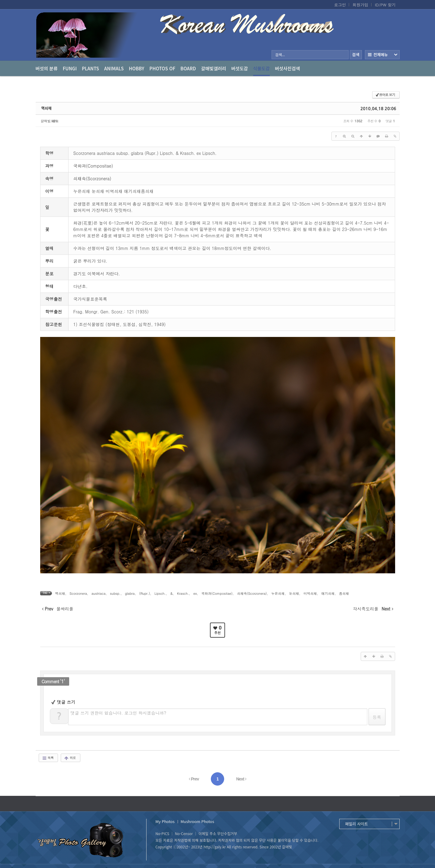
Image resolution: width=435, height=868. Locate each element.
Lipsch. (160, 593)
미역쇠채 (310, 593)
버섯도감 (240, 68)
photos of (163, 68)
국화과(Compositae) (93, 166)
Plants (90, 68)
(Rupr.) (145, 593)
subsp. (115, 593)
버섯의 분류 (47, 68)
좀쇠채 (344, 593)
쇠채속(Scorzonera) (92, 178)
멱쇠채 (47, 108)
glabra (130, 593)
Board (188, 68)
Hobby (137, 68)
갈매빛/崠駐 (50, 121)
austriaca (99, 593)
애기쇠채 (328, 593)
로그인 (340, 5)
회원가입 (360, 5)
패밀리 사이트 (357, 824)
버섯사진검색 (287, 68)
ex (195, 593)
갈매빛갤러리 (214, 68)
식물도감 (261, 71)
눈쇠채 (294, 593)
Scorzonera (78, 593)
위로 (70, 758)
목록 (48, 758)
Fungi (70, 68)
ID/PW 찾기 (385, 5)
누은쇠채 (278, 593)
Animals (114, 68)
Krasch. (183, 593)
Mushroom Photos (197, 821)
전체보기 (382, 55)
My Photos (165, 821)
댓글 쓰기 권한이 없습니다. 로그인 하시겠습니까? (119, 713)
